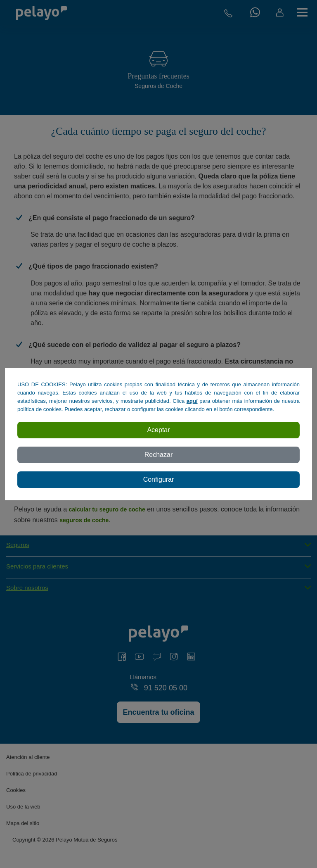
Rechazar (158, 455)
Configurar (159, 479)
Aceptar (158, 430)
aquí (192, 401)
